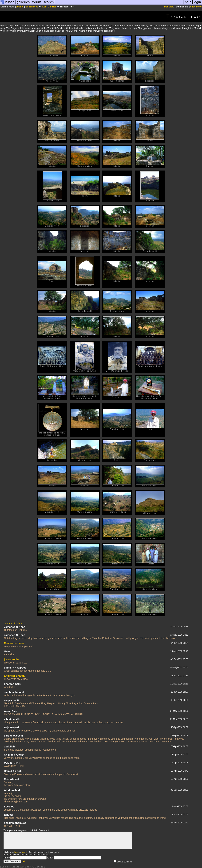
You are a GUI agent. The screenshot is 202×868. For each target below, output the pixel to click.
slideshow (196, 7)
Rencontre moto (14, 643)
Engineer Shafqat (15, 676)
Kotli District (49, 7)
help (24, 861)
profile (20, 7)
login (16, 852)
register (25, 852)
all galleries (32, 7)
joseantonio (11, 659)
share (20, 623)
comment (10, 623)
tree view (169, 7)
